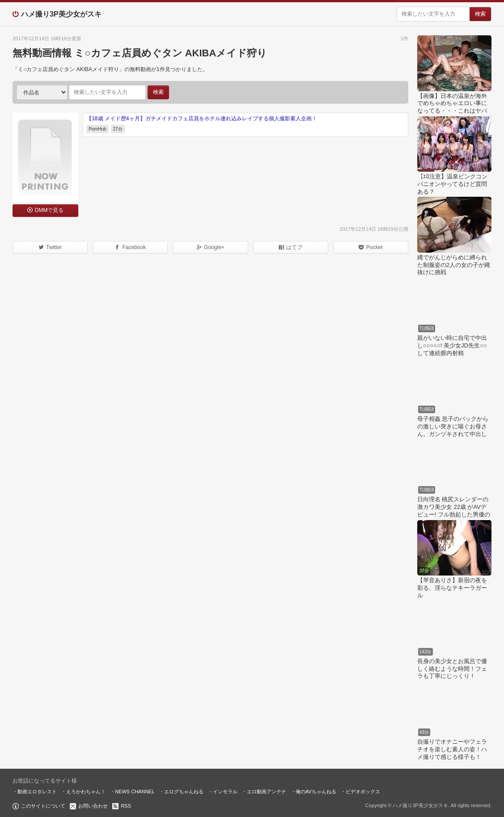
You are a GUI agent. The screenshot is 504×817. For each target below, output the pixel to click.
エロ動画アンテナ (267, 792)
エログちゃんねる (184, 792)
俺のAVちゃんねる (316, 792)
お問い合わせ (93, 806)
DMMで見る (49, 210)
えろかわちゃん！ (86, 792)
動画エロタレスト (37, 792)
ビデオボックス (363, 792)
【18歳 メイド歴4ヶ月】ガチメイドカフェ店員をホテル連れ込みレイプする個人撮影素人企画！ (201, 119)
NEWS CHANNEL (135, 792)
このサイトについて (43, 806)
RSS (126, 806)
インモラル (225, 792)
